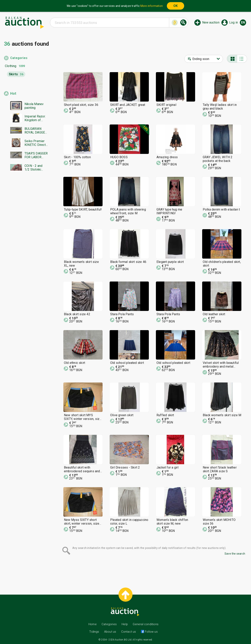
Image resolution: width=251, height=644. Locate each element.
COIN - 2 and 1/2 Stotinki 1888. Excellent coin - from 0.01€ (35, 168)
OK (176, 6)
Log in (234, 22)
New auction (211, 22)
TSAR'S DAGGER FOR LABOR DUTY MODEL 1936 (36, 155)
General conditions (146, 624)
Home (93, 624)
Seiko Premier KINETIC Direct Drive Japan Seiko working (35, 143)
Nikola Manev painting (34, 106)
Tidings (94, 632)
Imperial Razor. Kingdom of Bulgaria (35, 118)
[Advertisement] (26, 250)
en (243, 22)
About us (110, 632)
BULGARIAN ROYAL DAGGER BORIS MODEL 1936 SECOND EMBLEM (36, 131)
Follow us (151, 632)
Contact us (129, 632)
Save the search (235, 554)
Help (125, 624)
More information (152, 6)
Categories (19, 58)
